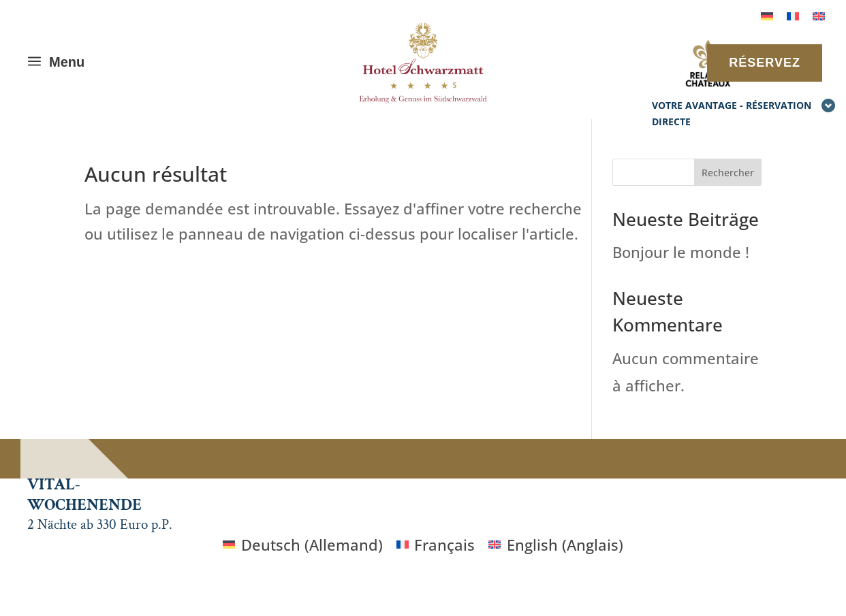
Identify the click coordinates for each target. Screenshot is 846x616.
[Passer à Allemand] (767, 15)
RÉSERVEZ (765, 63)
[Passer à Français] (793, 15)
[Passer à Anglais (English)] (556, 544)
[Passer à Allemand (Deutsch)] (303, 544)
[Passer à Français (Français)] (436, 544)
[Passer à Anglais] (819, 15)
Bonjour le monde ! (681, 252)
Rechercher (728, 173)
